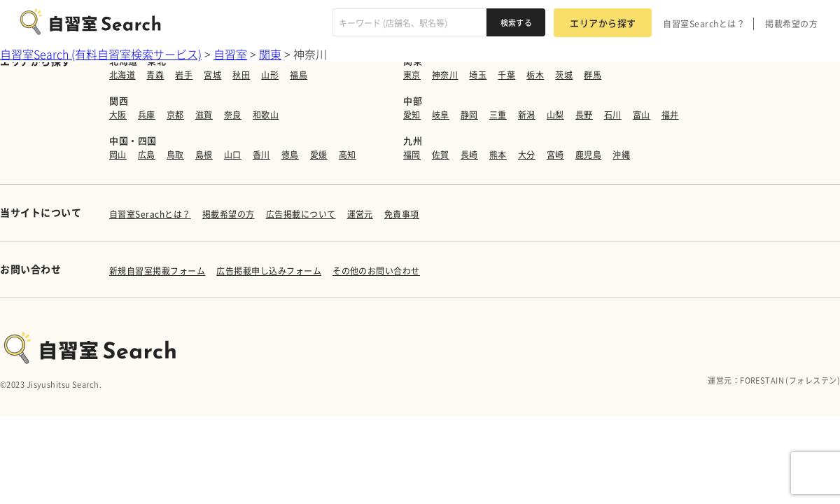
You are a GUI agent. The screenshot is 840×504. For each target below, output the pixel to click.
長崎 (469, 155)
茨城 (564, 75)
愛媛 (319, 155)
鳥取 (175, 155)
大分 (527, 155)
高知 (348, 155)
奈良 (233, 115)
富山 (642, 115)
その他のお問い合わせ (376, 271)
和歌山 (266, 115)
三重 (498, 115)
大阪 (118, 115)
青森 (155, 75)
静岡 (469, 115)
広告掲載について (301, 214)
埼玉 (478, 75)
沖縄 (621, 155)
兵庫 (147, 115)
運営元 (360, 214)
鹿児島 (588, 155)
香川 (261, 155)
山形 (270, 75)
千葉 (506, 75)
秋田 (241, 75)
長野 (584, 115)
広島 (147, 155)
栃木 (535, 75)
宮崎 (555, 155)
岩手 (184, 75)
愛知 (412, 115)
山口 (233, 155)
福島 (299, 75)
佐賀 (441, 155)
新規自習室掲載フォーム (157, 271)
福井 (670, 115)
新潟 (527, 115)
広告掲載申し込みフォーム (269, 271)
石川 (613, 115)
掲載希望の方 (791, 24)
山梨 (555, 115)
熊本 (498, 155)
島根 (204, 155)
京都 (175, 115)
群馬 (593, 75)
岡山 (118, 155)
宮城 (212, 75)
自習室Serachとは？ (150, 214)
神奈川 (445, 75)
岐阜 (441, 115)
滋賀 (204, 115)
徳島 (290, 155)
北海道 (122, 75)
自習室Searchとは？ (704, 24)
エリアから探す (603, 23)
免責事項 (402, 214)
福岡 (412, 155)
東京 (412, 75)
